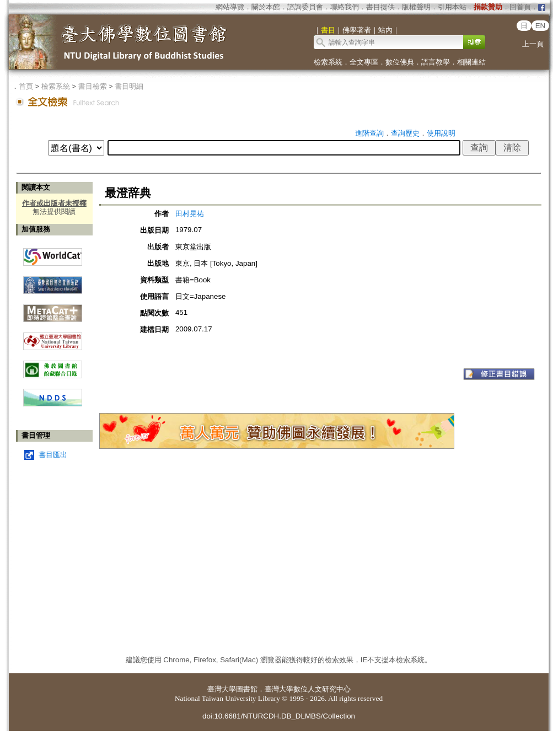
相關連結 (471, 62)
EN (541, 26)
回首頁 (520, 7)
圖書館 (247, 689)
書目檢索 (93, 86)
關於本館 (266, 7)
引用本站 (452, 7)
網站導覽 (230, 7)
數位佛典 (400, 62)
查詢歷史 (405, 133)
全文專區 (364, 62)
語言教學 (436, 62)
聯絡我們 (345, 7)
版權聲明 (416, 7)
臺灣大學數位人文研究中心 (308, 689)
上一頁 (533, 44)
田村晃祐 (190, 214)
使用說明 (441, 133)
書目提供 (380, 7)
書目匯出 (53, 455)
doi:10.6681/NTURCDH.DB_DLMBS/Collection (279, 716)
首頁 (26, 86)
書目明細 (129, 86)
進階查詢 (369, 133)
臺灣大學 (222, 689)
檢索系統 (328, 62)
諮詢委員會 (305, 7)
